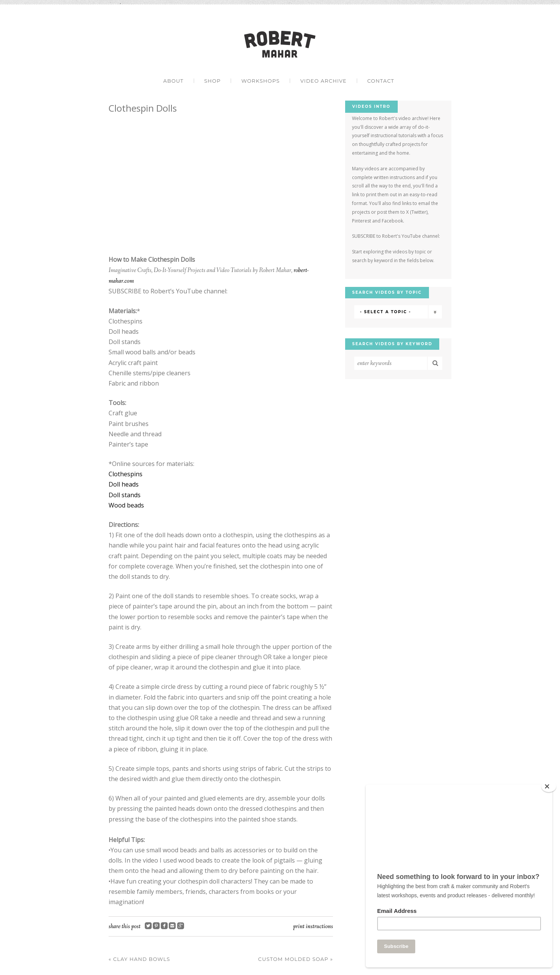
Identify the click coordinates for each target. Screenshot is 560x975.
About (173, 81)
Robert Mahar (280, 44)
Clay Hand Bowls (139, 959)
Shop (213, 81)
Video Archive (323, 81)
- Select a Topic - (386, 312)
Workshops (260, 81)
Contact (381, 81)
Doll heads (124, 484)
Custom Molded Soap (296, 959)
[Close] (549, 786)
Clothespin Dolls (143, 108)
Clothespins (126, 474)
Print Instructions (313, 926)
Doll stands (125, 495)
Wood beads (126, 505)
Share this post (125, 926)
